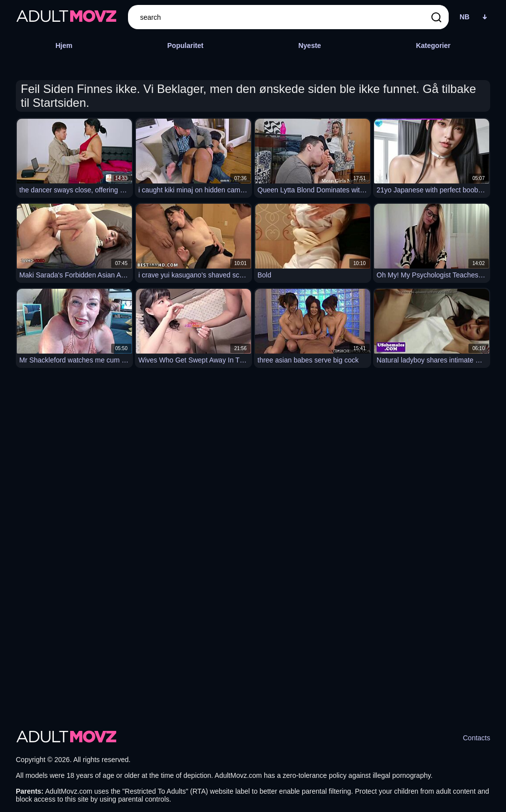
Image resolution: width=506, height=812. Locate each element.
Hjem (64, 45)
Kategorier (433, 45)
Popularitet (186, 45)
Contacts (477, 738)
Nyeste (310, 45)
